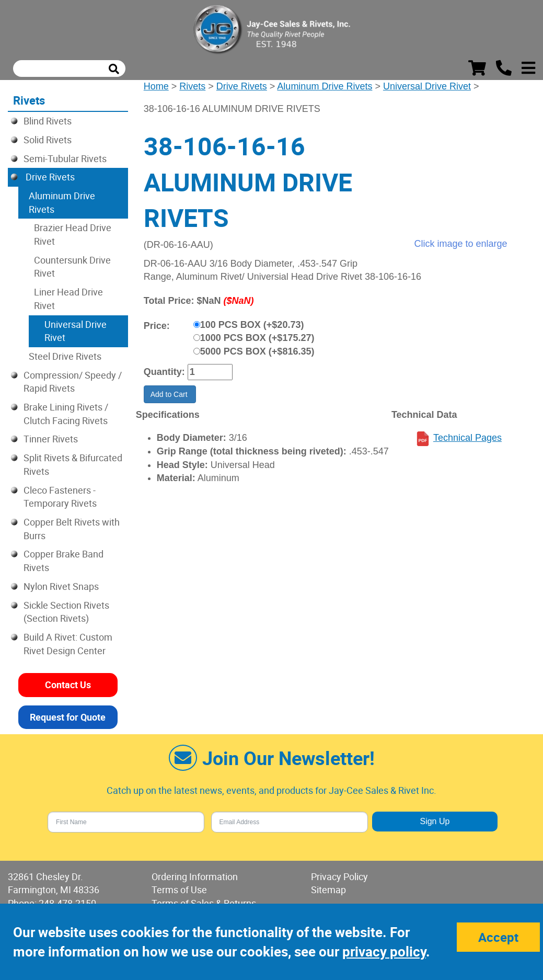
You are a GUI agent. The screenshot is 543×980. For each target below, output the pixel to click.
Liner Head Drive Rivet (68, 299)
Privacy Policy (339, 876)
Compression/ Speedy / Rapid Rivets (73, 382)
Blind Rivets (48, 121)
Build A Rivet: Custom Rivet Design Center (68, 644)
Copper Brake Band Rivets (63, 561)
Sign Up (435, 821)
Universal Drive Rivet (427, 86)
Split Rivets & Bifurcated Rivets (73, 464)
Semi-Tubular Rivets (65, 158)
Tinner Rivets (51, 439)
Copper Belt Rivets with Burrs (72, 529)
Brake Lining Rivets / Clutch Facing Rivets (66, 414)
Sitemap (328, 890)
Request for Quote (68, 717)
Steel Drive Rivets (65, 356)
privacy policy (384, 951)
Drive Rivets (242, 86)
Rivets (192, 86)
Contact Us (68, 685)
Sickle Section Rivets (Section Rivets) (66, 612)
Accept (498, 937)
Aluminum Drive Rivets (325, 86)
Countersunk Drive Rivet (72, 267)
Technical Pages (467, 438)
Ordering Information (195, 876)
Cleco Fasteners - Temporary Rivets (60, 497)
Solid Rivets (48, 140)
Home (156, 86)
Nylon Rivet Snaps (61, 586)
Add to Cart (170, 394)
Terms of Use (179, 890)
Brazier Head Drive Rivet (73, 234)
